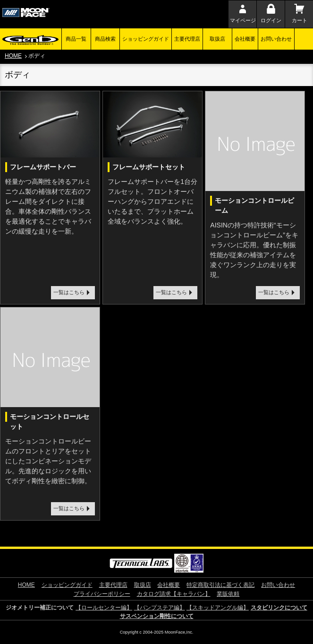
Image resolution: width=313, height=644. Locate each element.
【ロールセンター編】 (104, 608)
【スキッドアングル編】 (218, 608)
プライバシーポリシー (102, 594)
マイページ (243, 20)
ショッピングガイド (146, 39)
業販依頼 (228, 594)
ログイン (271, 20)
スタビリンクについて (279, 608)
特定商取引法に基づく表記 (220, 585)
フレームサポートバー (43, 167)
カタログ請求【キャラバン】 (174, 594)
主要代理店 (187, 39)
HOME (13, 56)
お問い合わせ (276, 39)
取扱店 (217, 39)
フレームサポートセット (149, 167)
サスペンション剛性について (157, 616)
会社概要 (245, 39)
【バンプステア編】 (160, 608)
